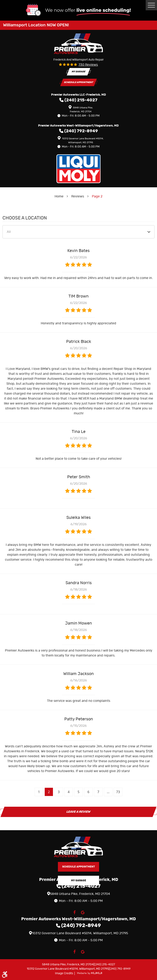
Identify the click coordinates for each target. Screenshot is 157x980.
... (108, 792)
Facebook (74, 912)
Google (83, 912)
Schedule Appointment (78, 82)
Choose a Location (25, 218)
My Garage (78, 72)
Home (59, 196)
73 (118, 792)
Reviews (78, 196)
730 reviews (88, 65)
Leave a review (78, 812)
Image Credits (64, 973)
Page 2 (97, 196)
